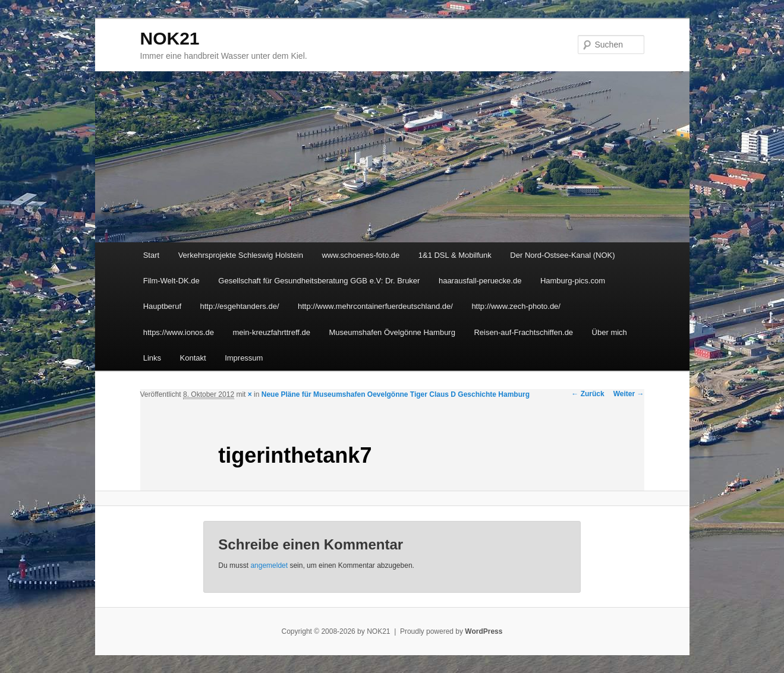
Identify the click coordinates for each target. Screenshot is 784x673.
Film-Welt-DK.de (171, 281)
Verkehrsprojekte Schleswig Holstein (241, 255)
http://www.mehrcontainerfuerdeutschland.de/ (375, 306)
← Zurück (588, 394)
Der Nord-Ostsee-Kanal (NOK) (562, 255)
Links (152, 358)
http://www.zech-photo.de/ (516, 306)
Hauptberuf (162, 306)
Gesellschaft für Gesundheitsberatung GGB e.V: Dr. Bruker (319, 281)
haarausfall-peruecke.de (480, 281)
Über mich (610, 332)
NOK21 (170, 38)
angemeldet (269, 565)
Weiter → (629, 394)
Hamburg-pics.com (573, 281)
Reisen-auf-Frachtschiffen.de (523, 332)
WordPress (484, 631)
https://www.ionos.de (179, 332)
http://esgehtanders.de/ (240, 306)
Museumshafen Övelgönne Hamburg (392, 332)
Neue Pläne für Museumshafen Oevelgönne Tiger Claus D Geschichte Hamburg (396, 394)
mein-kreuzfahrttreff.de (271, 332)
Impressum (244, 358)
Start (151, 255)
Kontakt (193, 358)
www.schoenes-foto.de (360, 255)
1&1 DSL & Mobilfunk (455, 255)
